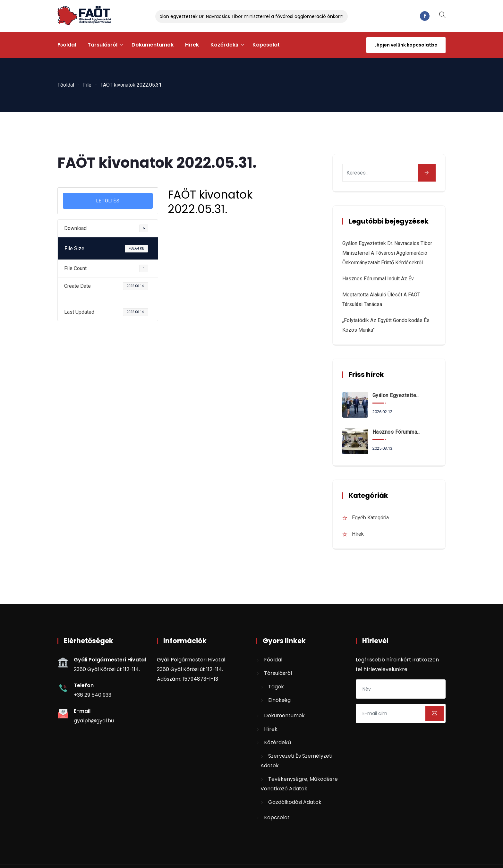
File (87, 85)
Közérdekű (224, 45)
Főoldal (67, 45)
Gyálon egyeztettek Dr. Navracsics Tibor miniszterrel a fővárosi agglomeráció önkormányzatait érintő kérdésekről (283, 16)
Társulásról (102, 45)
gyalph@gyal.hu (94, 721)
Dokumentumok (153, 45)
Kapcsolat (266, 45)
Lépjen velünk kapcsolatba (406, 45)
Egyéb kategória (370, 518)
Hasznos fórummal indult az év (378, 279)
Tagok (276, 687)
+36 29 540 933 (93, 695)
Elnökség (279, 700)
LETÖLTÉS (108, 201)
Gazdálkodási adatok (295, 802)
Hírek (192, 45)
